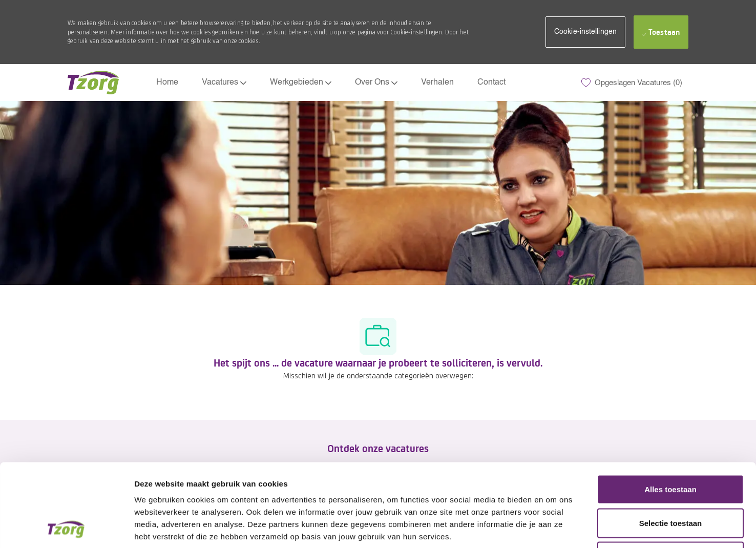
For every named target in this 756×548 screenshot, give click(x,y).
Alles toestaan (670, 413)
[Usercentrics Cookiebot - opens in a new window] (66, 528)
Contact (491, 83)
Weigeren (670, 481)
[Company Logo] (93, 83)
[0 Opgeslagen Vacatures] (632, 83)
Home (167, 83)
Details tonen (553, 528)
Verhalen (437, 83)
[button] (585, 32)
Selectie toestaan (671, 447)
